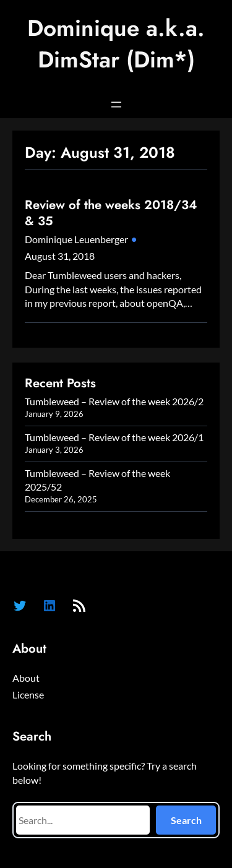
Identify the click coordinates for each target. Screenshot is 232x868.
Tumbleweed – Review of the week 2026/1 (114, 437)
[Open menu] (116, 105)
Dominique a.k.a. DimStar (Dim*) (116, 44)
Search (186, 820)
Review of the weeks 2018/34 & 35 (111, 213)
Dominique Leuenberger (76, 239)
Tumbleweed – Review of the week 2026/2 (114, 401)
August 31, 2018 (60, 256)
